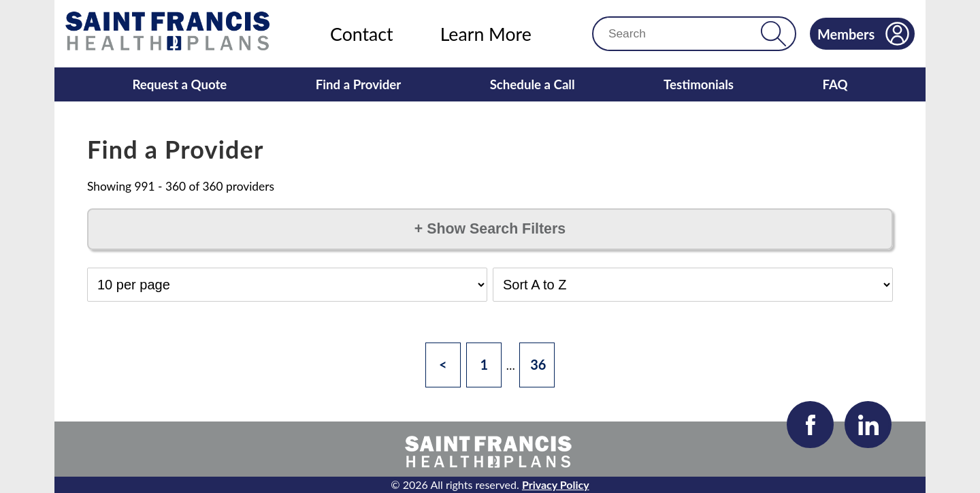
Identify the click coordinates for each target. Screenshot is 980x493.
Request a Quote (179, 84)
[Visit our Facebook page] (810, 425)
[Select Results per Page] (287, 285)
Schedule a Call (533, 84)
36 (538, 364)
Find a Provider (359, 84)
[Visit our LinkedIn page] (868, 425)
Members (863, 34)
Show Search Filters (490, 229)
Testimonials (699, 84)
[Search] (682, 34)
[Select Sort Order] (693, 285)
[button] (773, 34)
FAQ (835, 84)
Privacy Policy (556, 484)
